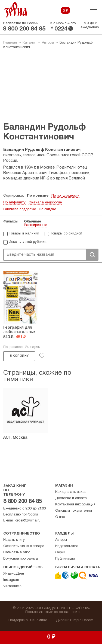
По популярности (65, 196)
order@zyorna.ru (28, 521)
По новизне (38, 196)
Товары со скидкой (66, 234)
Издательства (67, 546)
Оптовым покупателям (74, 511)
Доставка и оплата (71, 498)
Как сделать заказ (71, 492)
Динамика (38, 620)
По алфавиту (14, 203)
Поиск (92, 255)
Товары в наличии (24, 234)
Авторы (48, 43)
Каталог (29, 43)
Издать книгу (14, 540)
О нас (60, 517)
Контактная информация (75, 505)
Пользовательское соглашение (52, 612)
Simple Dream (82, 620)
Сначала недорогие (45, 203)
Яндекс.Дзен (14, 574)
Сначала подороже (20, 209)
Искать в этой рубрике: (28, 242)
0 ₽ (65, 11)
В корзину (19, 356)
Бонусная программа (20, 559)
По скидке (47, 209)
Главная (10, 43)
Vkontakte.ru (13, 586)
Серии (60, 553)
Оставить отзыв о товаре (24, 546)
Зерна (16, 10)
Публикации (65, 559)
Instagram (11, 580)
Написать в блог (17, 553)
